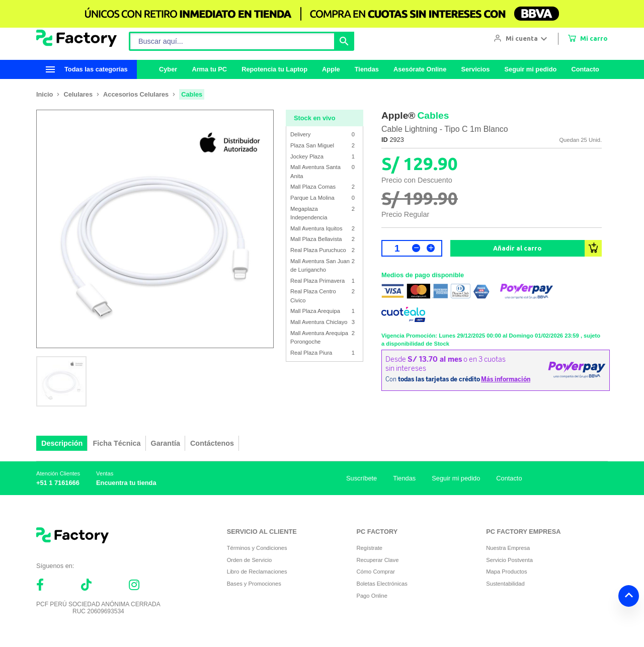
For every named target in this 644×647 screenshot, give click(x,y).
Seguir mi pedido (530, 69)
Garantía (166, 443)
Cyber (168, 69)
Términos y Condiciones (257, 548)
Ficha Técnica (116, 443)
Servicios (475, 69)
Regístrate (369, 548)
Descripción (62, 443)
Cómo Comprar (375, 572)
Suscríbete (361, 478)
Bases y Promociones (254, 584)
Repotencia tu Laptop (274, 69)
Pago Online (372, 596)
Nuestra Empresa (508, 548)
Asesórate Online (420, 69)
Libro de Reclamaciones (257, 572)
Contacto (585, 69)
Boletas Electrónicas (382, 584)
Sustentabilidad (505, 584)
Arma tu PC (209, 69)
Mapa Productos (506, 572)
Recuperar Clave (377, 560)
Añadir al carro (517, 248)
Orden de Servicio (250, 560)
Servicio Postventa (509, 560)
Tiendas (367, 69)
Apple (331, 69)
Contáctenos (212, 443)
